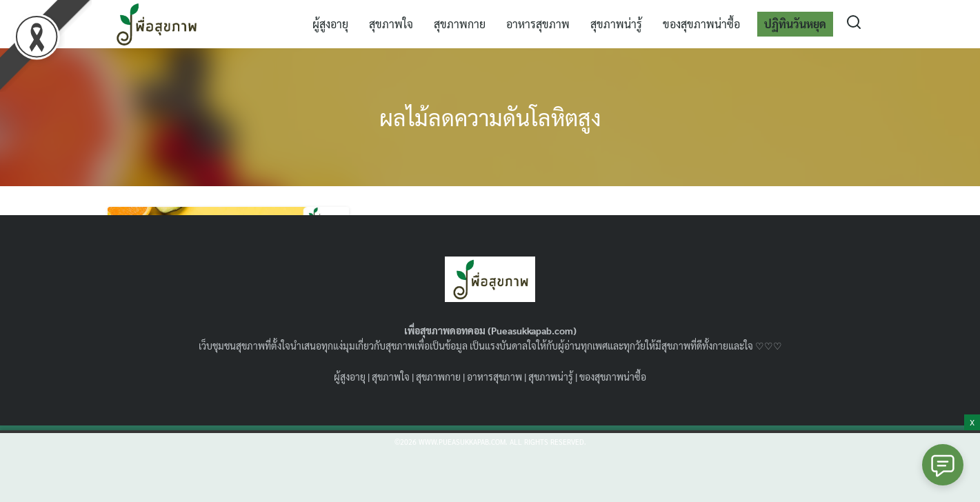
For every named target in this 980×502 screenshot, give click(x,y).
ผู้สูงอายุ (330, 24)
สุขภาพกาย (460, 24)
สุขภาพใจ (391, 24)
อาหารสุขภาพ (538, 24)
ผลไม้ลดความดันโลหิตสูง (490, 117)
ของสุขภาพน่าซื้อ (701, 24)
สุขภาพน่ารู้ (616, 24)
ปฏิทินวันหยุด (795, 24)
